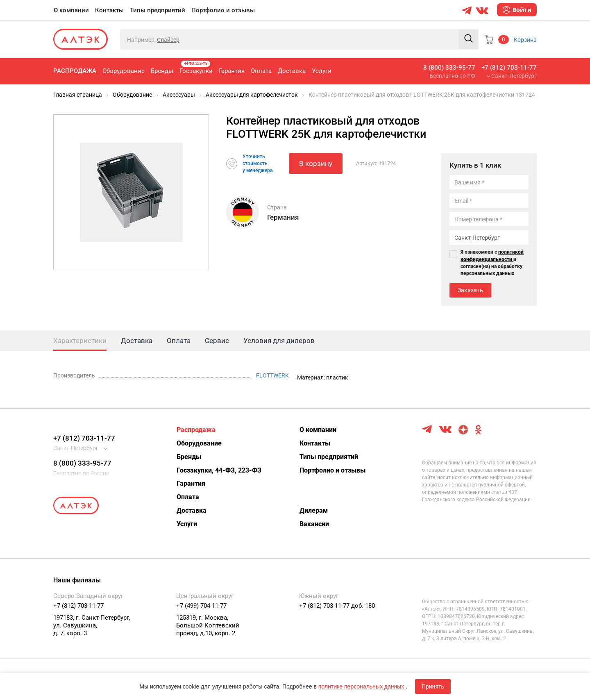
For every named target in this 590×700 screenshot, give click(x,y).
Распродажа (75, 71)
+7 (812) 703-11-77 (509, 68)
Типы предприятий (158, 10)
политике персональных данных (362, 686)
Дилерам (314, 510)
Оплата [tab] (179, 341)
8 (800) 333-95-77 (449, 68)
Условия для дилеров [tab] (279, 341)
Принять (433, 686)
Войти (517, 10)
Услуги (322, 71)
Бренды (162, 71)
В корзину (316, 164)
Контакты (109, 10)
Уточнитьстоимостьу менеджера (258, 164)
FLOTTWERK (272, 375)
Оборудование (124, 71)
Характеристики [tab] (80, 341)
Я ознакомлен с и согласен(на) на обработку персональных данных (492, 262)
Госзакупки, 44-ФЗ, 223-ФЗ (219, 470)
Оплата (261, 71)
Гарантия (232, 71)
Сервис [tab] (217, 341)
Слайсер (168, 40)
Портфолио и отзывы (223, 10)
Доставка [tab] (137, 341)
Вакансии (314, 524)
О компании (71, 10)
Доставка (292, 71)
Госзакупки (196, 68)
